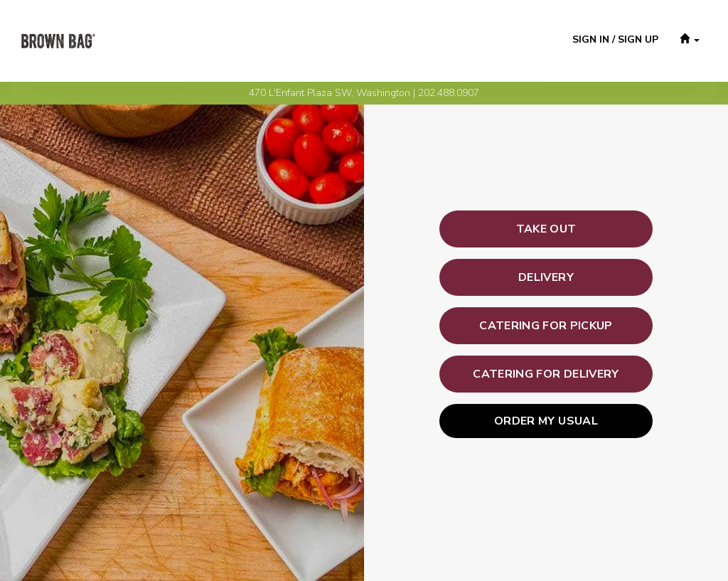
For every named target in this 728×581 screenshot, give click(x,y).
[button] (690, 41)
